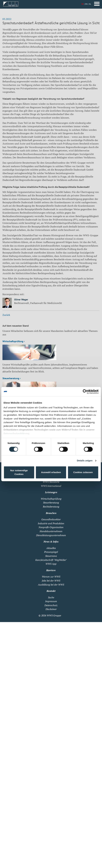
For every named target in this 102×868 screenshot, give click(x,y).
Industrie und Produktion (51, 523)
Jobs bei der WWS (51, 581)
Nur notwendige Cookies (19, 472)
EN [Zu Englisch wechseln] (86, 4)
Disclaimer (51, 609)
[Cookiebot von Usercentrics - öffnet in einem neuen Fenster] (85, 392)
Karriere (51, 570)
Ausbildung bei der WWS (51, 585)
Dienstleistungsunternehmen (51, 535)
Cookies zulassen (83, 472)
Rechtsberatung (51, 507)
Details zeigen (85, 461)
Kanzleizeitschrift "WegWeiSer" (51, 560)
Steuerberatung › (12, 378)
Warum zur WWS (51, 577)
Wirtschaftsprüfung (51, 499)
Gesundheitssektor (51, 519)
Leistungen (51, 492)
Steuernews (51, 556)
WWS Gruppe (54, 615)
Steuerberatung (51, 503)
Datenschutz (51, 605)
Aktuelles (51, 548)
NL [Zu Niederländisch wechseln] (90, 4)
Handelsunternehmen (51, 531)
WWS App (51, 564)
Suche (51, 597)
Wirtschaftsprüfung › (14, 341)
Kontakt (51, 591)
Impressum (51, 601)
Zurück (6, 315)
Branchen (51, 513)
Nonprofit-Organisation (51, 527)
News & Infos (51, 542)
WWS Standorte (51, 482)
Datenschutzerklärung (17, 433)
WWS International (51, 486)
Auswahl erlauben (51, 472)
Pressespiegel (51, 552)
